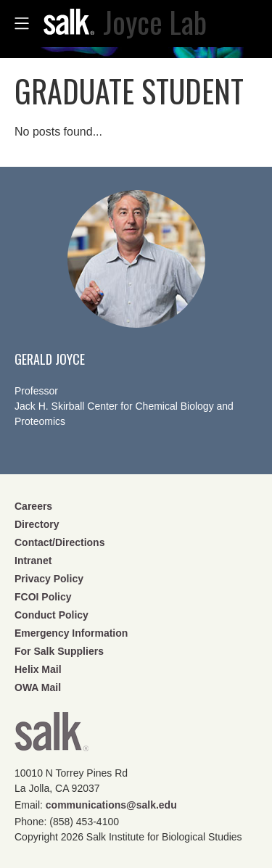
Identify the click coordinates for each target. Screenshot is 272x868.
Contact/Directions (59, 542)
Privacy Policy (49, 579)
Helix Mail (38, 669)
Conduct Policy (51, 615)
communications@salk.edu (111, 805)
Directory (37, 524)
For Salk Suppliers (59, 651)
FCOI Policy (43, 597)
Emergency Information (71, 633)
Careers (33, 506)
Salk (51, 736)
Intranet (33, 561)
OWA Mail (38, 687)
